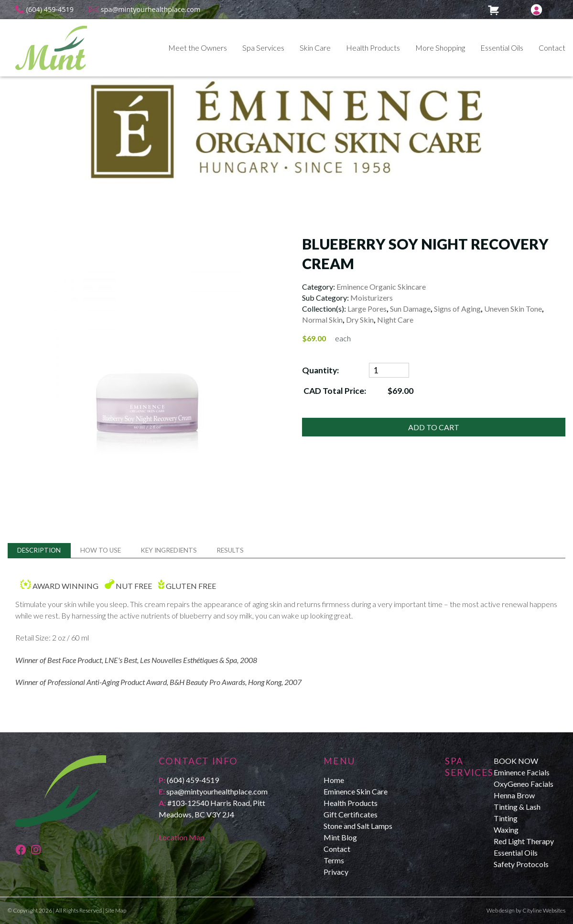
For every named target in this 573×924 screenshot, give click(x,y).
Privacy (336, 872)
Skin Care (315, 48)
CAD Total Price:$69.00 (358, 391)
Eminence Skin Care (356, 791)
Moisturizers (372, 298)
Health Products (373, 48)
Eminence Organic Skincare (381, 287)
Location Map (182, 837)
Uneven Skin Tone (513, 309)
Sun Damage (410, 309)
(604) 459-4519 (50, 9)
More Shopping (440, 48)
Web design (501, 910)
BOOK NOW (516, 761)
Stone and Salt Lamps (358, 826)
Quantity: (320, 370)
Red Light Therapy (524, 841)
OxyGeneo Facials (524, 784)
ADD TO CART (434, 427)
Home (334, 780)
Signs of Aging (457, 309)
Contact (552, 48)
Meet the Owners (198, 48)
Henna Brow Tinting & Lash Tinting (517, 807)
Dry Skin (360, 320)
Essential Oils (502, 48)
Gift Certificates (351, 814)
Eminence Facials (522, 772)
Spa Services (263, 48)
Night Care (395, 320)
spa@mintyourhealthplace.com (151, 9)
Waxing (506, 830)
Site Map (116, 910)
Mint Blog (340, 837)
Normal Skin (322, 320)
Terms (334, 860)
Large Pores (367, 309)
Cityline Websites (544, 910)
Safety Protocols (521, 864)
